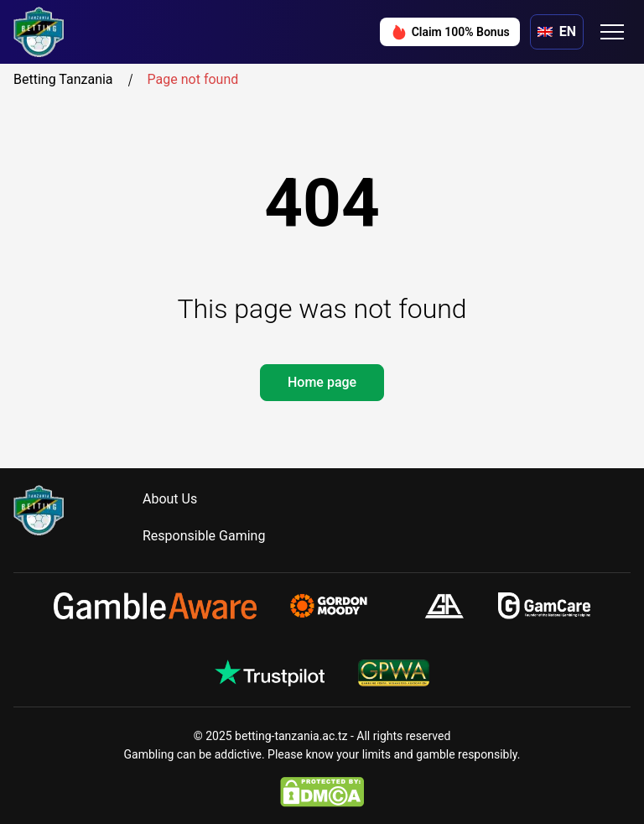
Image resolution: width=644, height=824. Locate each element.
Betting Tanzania (76, 80)
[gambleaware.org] (155, 606)
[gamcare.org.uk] (545, 606)
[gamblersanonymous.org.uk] (444, 606)
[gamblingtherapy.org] (340, 606)
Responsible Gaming (204, 536)
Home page (322, 382)
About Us (170, 499)
